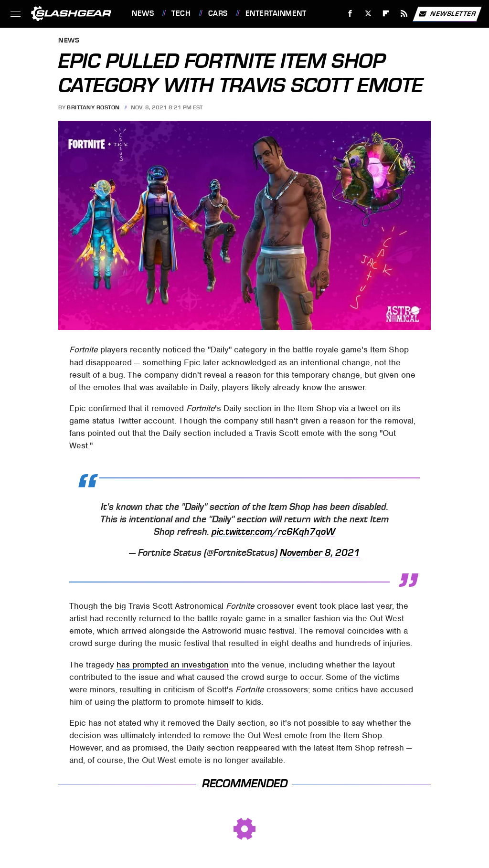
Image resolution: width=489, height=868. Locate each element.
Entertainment (276, 13)
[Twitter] (368, 14)
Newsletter (447, 14)
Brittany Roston (93, 107)
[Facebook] (350, 14)
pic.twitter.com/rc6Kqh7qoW (273, 532)
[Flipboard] (386, 14)
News (143, 13)
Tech (181, 13)
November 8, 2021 (320, 553)
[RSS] (404, 14)
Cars (218, 13)
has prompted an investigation (173, 665)
